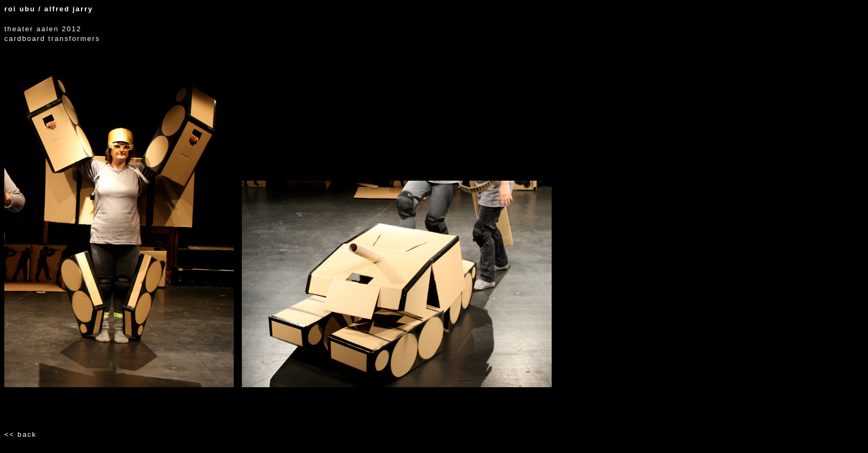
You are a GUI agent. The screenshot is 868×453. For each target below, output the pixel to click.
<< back (21, 434)
